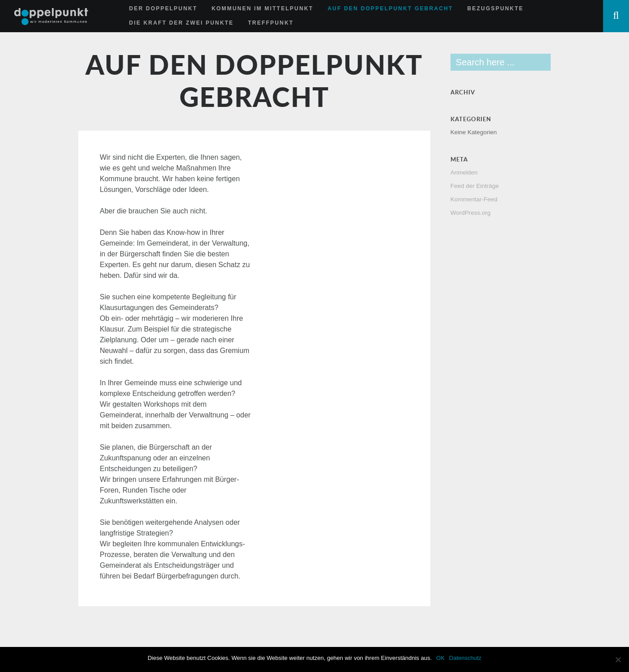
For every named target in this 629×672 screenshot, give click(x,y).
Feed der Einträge (475, 186)
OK (440, 658)
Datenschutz (465, 658)
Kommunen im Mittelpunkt (262, 9)
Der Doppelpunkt (163, 9)
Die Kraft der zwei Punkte (182, 23)
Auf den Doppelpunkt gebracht (390, 9)
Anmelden (464, 172)
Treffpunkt (271, 23)
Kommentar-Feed (474, 199)
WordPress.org (471, 213)
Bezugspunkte (495, 9)
